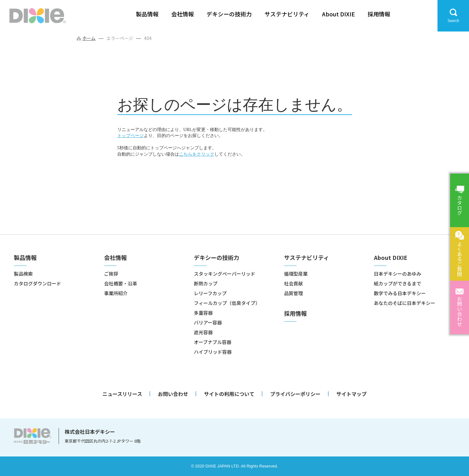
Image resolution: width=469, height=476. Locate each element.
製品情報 (147, 14)
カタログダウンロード (38, 283)
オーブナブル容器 (213, 342)
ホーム (89, 38)
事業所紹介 (116, 293)
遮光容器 (203, 332)
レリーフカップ (210, 293)
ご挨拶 (111, 274)
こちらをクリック (197, 154)
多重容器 (203, 313)
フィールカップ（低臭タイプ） (227, 303)
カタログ (460, 205)
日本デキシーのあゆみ (397, 274)
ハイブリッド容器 (213, 352)
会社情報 (182, 14)
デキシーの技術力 (229, 14)
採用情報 (379, 14)
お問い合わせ (460, 311)
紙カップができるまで (397, 283)
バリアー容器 (208, 322)
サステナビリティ (287, 14)
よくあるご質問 (460, 259)
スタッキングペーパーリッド (225, 274)
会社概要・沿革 (121, 283)
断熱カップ (206, 283)
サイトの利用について (229, 394)
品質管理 (293, 293)
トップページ (130, 136)
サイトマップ (351, 394)
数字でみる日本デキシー (400, 293)
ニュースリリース (122, 394)
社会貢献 (293, 283)
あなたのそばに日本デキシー (405, 303)
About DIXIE (339, 14)
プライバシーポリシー (295, 394)
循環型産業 (296, 274)
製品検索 (23, 274)
